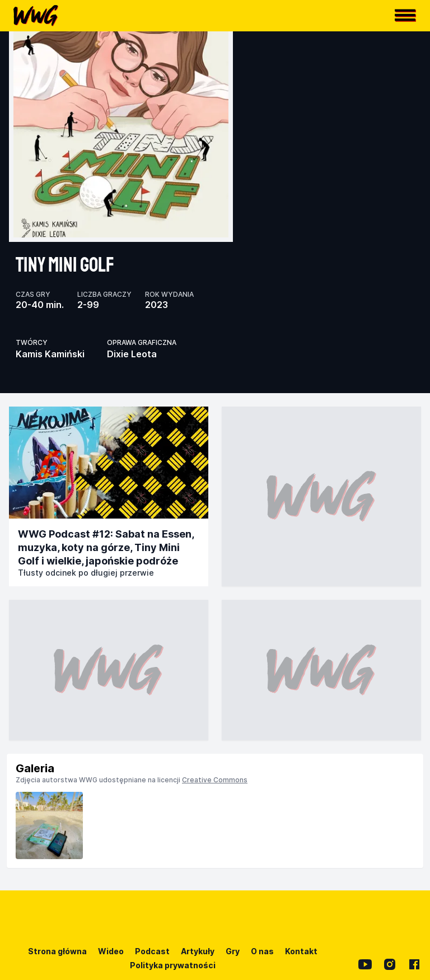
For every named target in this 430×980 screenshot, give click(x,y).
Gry (233, 951)
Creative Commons (215, 780)
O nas (262, 951)
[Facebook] (414, 964)
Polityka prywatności (173, 965)
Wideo (111, 951)
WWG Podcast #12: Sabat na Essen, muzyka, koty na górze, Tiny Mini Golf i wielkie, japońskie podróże (106, 547)
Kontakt (301, 951)
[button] (405, 16)
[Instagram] (390, 964)
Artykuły (198, 951)
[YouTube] (365, 964)
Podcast (152, 951)
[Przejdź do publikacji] (109, 463)
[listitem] (49, 825)
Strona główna (57, 951)
